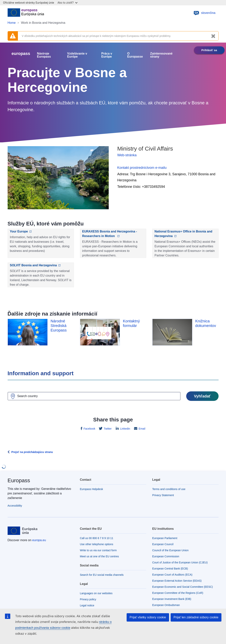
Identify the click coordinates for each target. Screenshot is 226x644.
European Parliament (165, 538)
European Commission (166, 556)
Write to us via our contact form (98, 550)
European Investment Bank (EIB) (172, 599)
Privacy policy (88, 599)
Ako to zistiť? (67, 3)
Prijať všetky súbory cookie (148, 617)
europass (21, 54)
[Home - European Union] (26, 13)
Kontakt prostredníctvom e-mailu (142, 168)
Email (142, 429)
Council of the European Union (170, 550)
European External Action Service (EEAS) (177, 581)
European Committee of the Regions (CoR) (178, 593)
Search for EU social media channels (102, 575)
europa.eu (39, 540)
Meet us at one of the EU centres (99, 556)
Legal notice (87, 605)
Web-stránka (127, 155)
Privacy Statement (163, 495)
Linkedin (125, 429)
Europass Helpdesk (91, 489)
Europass (19, 480)
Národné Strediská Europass (59, 326)
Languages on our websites (96, 593)
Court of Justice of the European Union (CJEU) (180, 562)
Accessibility (15, 506)
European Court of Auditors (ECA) (172, 575)
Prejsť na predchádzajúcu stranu (32, 452)
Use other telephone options (97, 544)
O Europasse (135, 55)
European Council (163, 544)
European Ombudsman (166, 605)
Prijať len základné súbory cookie (196, 617)
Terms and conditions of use (169, 489)
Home (12, 23)
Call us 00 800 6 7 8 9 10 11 (97, 538)
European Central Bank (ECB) (170, 569)
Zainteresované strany (161, 55)
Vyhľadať (202, 396)
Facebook (89, 429)
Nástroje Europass (44, 55)
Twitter (107, 429)
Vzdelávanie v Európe (77, 55)
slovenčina (204, 13)
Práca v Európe (107, 55)
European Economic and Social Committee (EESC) (183, 587)
